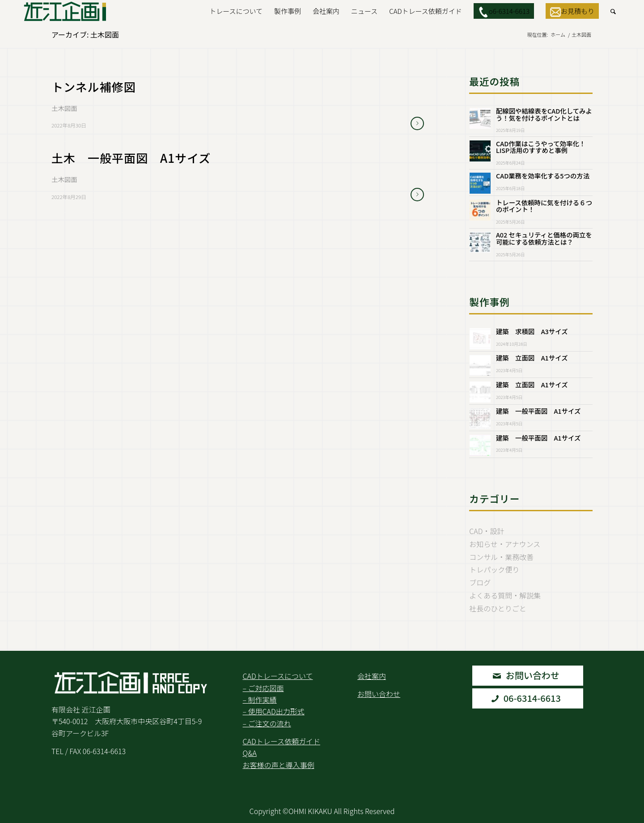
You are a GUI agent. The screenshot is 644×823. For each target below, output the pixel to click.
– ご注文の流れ (267, 723)
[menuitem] (236, 11)
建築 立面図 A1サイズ (532, 358)
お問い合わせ (379, 694)
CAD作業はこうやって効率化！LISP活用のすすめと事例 (541, 147)
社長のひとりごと (498, 608)
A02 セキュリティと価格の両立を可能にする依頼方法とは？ (544, 238)
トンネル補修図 (106, 87)
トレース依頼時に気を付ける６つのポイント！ (544, 206)
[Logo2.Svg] (65, 11)
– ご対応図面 (263, 688)
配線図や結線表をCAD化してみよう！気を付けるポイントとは (544, 114)
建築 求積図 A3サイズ (532, 331)
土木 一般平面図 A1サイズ (131, 158)
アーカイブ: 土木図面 (85, 34)
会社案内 (372, 676)
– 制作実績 (260, 700)
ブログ (480, 582)
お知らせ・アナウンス (505, 544)
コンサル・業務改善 (501, 557)
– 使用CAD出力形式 (274, 711)
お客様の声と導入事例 (279, 765)
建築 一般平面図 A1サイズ (538, 411)
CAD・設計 (487, 531)
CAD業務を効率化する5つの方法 (543, 176)
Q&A (250, 753)
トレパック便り (494, 569)
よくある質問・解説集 (505, 595)
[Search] (613, 11)
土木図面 (64, 108)
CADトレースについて (278, 676)
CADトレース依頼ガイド (282, 741)
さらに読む (417, 123)
